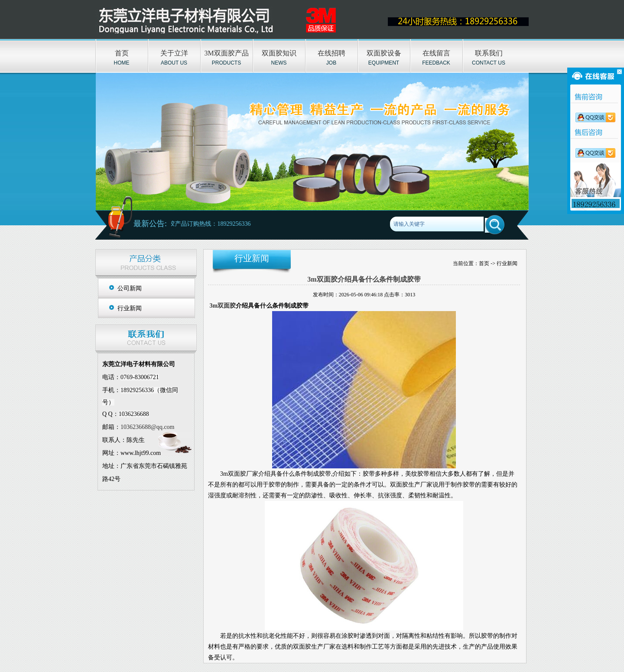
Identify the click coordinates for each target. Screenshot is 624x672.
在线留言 (436, 53)
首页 (122, 53)
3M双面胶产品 (226, 53)
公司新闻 (130, 288)
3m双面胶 (223, 306)
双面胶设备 (384, 53)
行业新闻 (130, 308)
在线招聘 (331, 53)
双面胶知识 (279, 53)
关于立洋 (174, 53)
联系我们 (489, 53)
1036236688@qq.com (148, 427)
